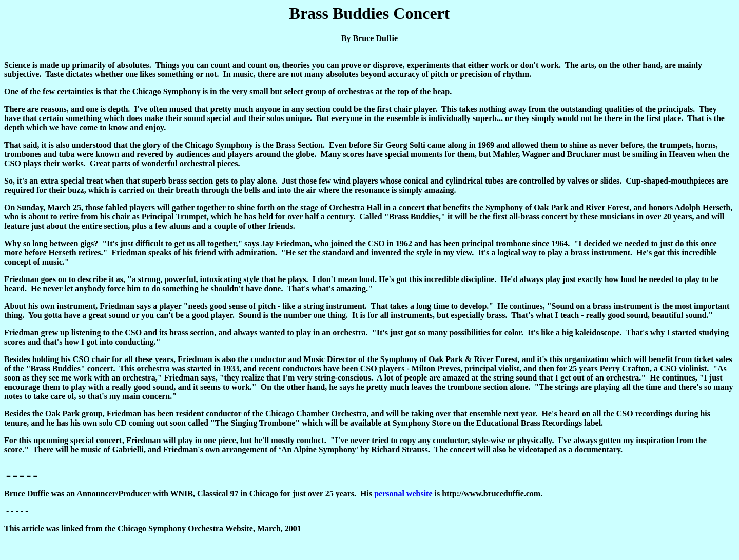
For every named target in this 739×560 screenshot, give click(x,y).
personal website (403, 494)
